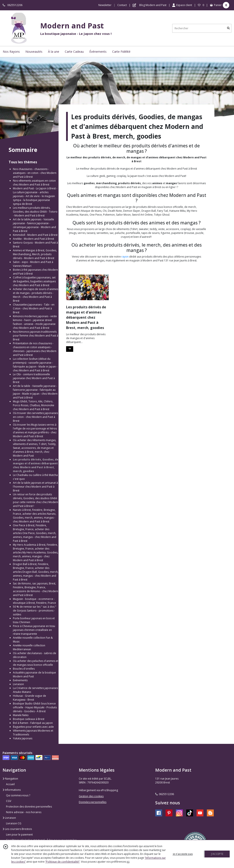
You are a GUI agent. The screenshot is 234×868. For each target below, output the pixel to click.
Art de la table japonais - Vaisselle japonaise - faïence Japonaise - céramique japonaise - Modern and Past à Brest (34, 225)
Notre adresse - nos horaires (24, 812)
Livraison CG (14, 823)
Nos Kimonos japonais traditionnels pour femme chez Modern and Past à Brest (36, 336)
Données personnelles (93, 802)
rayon (125, 257)
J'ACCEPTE (217, 854)
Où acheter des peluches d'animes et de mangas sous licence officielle (36, 663)
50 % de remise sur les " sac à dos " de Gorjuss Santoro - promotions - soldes (35, 611)
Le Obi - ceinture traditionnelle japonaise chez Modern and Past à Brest (34, 378)
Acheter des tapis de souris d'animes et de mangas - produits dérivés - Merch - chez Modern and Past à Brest (36, 295)
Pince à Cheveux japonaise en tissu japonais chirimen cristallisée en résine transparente (34, 630)
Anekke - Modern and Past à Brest (33, 239)
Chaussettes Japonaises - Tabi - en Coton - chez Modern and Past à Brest (34, 308)
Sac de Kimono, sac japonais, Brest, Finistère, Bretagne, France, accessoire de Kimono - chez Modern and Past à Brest (36, 589)
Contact (122, 5)
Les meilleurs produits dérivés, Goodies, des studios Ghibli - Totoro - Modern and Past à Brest (35, 212)
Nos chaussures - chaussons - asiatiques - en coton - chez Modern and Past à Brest (35, 173)
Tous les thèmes (23, 162)
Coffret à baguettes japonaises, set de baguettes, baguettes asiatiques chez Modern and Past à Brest (34, 281)
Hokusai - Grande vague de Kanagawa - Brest (29, 698)
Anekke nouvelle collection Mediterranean (29, 647)
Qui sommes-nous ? (18, 795)
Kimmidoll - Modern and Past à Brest (35, 235)
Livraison (18, 684)
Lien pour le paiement (19, 835)
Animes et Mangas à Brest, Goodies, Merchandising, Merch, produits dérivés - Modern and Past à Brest (35, 254)
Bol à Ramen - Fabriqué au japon (33, 723)
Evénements (20, 680)
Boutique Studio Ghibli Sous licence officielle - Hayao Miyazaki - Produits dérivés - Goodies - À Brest (35, 707)
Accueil (10, 784)
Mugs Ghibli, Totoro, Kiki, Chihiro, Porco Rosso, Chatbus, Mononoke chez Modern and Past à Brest (34, 405)
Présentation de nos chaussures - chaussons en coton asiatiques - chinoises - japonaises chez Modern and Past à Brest (35, 349)
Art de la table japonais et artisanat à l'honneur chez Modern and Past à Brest (35, 487)
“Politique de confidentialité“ (62, 862)
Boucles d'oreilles (24, 669)
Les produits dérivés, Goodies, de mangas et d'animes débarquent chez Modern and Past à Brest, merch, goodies (36, 465)
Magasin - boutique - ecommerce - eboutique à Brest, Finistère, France (34, 601)
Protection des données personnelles (29, 807)
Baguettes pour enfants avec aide (33, 727)
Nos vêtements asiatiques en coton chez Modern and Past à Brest (34, 183)
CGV (9, 801)
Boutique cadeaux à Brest (29, 719)
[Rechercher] (228, 28)
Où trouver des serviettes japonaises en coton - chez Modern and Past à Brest (35, 417)
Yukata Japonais (23, 738)
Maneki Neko (21, 715)
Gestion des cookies (91, 796)
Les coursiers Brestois (17, 829)
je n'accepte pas (183, 854)
